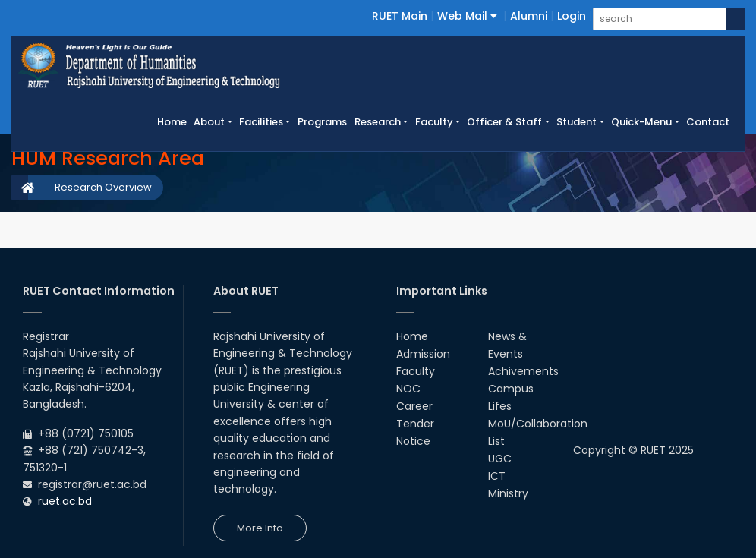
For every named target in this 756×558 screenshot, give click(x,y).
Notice (413, 441)
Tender (415, 424)
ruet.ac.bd (65, 501)
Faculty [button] (434, 122)
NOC (408, 389)
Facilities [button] (261, 122)
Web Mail (467, 16)
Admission (423, 354)
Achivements (523, 371)
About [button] (209, 122)
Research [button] (378, 122)
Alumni (529, 16)
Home (174, 121)
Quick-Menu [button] (641, 122)
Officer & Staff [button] (504, 122)
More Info (260, 528)
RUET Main (400, 16)
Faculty (416, 371)
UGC (500, 459)
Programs (322, 122)
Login (572, 16)
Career (414, 406)
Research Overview (103, 187)
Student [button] (576, 122)
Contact (708, 122)
